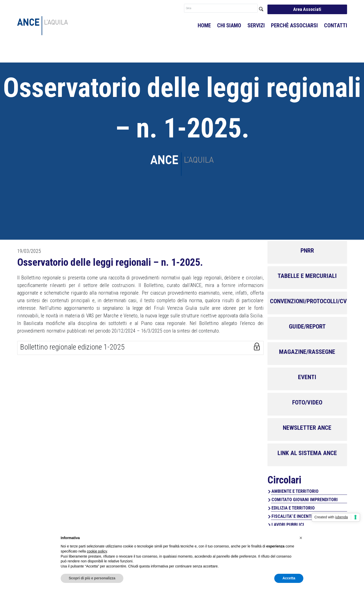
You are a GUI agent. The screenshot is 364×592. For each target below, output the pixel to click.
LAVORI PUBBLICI (288, 525)
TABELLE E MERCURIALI (307, 276)
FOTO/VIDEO (307, 402)
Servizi (256, 25)
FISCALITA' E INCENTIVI (294, 516)
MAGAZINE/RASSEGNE (307, 352)
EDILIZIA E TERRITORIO (293, 508)
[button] (301, 538)
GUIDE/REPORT (307, 326)
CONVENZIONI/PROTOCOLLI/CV (308, 301)
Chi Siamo (229, 25)
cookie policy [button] (97, 551)
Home (204, 25)
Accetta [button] (289, 578)
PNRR (307, 251)
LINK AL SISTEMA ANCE (307, 453)
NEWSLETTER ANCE (307, 428)
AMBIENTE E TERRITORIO (295, 491)
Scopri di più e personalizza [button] (92, 578)
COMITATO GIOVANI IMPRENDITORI (305, 499)
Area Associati (307, 9)
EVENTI (307, 377)
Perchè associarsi (294, 25)
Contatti (336, 25)
